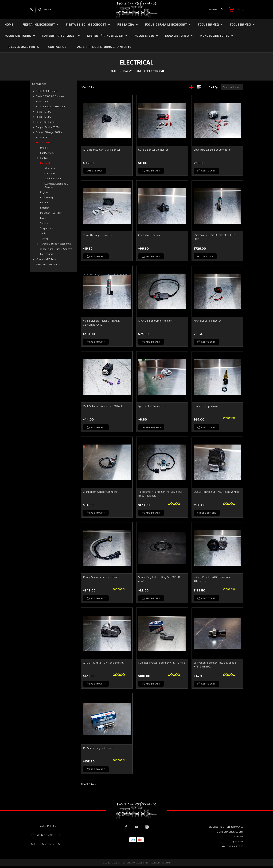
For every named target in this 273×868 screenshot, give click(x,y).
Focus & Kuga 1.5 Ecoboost (168, 25)
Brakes (44, 148)
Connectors (51, 173)
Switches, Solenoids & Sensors (56, 185)
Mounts (44, 218)
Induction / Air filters (51, 213)
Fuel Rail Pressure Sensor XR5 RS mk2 (162, 664)
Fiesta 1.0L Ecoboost (41, 25)
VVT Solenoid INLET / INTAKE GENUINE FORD (101, 323)
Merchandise (47, 254)
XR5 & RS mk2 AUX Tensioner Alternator (212, 580)
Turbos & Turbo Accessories (55, 244)
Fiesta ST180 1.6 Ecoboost (88, 25)
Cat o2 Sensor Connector (153, 150)
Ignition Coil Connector (152, 407)
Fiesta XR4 (128, 25)
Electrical (45, 163)
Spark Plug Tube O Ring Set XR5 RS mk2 (160, 580)
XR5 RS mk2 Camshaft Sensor (102, 150)
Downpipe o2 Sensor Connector (212, 150)
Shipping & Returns (46, 845)
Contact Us (57, 47)
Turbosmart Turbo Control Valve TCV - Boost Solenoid (161, 495)
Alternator (50, 168)
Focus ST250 (146, 36)
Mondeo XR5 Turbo (217, 36)
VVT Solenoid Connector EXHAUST (104, 407)
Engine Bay (46, 197)
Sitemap (166, 864)
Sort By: (214, 87)
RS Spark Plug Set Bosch (98, 750)
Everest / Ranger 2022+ (107, 36)
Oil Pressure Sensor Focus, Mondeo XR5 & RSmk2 (215, 666)
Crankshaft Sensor (149, 235)
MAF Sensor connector (207, 321)
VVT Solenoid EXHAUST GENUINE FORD (214, 237)
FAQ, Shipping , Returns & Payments (104, 47)
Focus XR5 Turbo (20, 36)
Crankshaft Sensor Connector (101, 493)
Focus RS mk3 (242, 25)
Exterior (44, 208)
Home (9, 25)
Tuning (44, 239)
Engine (44, 192)
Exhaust (45, 202)
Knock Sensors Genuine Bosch (101, 578)
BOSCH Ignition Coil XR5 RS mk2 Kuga (217, 493)
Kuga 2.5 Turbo (179, 36)
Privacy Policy (46, 827)
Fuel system (47, 153)
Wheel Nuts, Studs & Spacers (56, 249)
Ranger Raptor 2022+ (61, 36)
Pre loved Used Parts (22, 47)
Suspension (46, 228)
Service (44, 223)
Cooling (44, 158)
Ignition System (53, 178)
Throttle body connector (98, 235)
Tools (43, 233)
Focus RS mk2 (210, 25)
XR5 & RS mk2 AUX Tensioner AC (103, 664)
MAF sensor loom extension (155, 321)
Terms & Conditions (46, 836)
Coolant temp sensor (206, 407)
